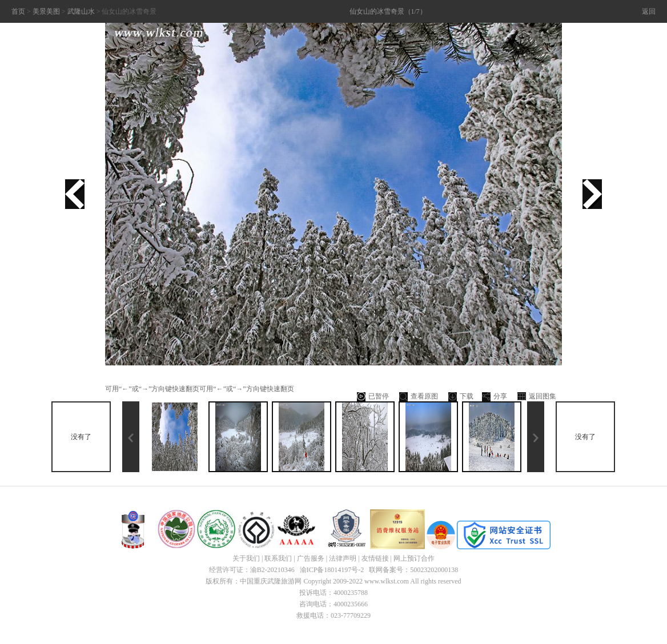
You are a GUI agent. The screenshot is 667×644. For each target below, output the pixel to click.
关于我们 (246, 558)
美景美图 (46, 11)
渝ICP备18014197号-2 (332, 570)
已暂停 (373, 397)
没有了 (81, 437)
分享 (495, 397)
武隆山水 (81, 11)
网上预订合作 (414, 558)
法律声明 (343, 558)
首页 (18, 11)
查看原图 (419, 397)
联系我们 (278, 558)
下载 (461, 397)
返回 (649, 11)
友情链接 (375, 558)
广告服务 (311, 558)
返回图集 (537, 397)
